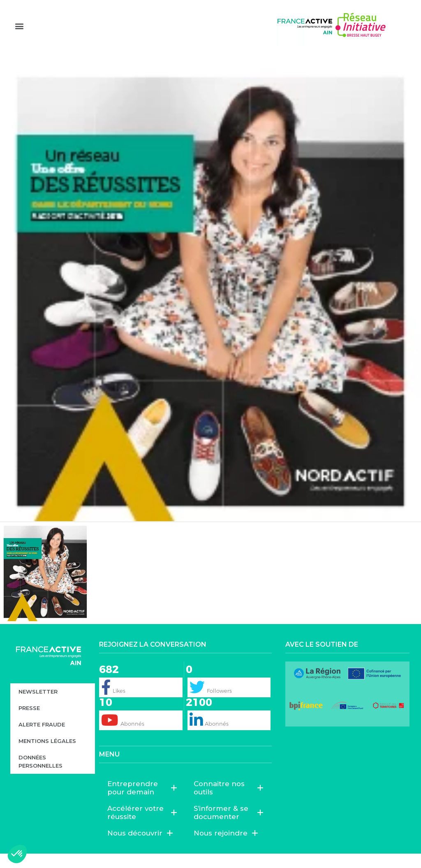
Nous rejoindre (226, 847)
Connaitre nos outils (229, 802)
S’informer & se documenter (229, 827)
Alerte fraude (42, 738)
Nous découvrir (140, 847)
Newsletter (38, 706)
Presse (29, 722)
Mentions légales (47, 755)
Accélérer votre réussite (142, 827)
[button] (19, 37)
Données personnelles (40, 775)
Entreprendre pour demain (142, 802)
